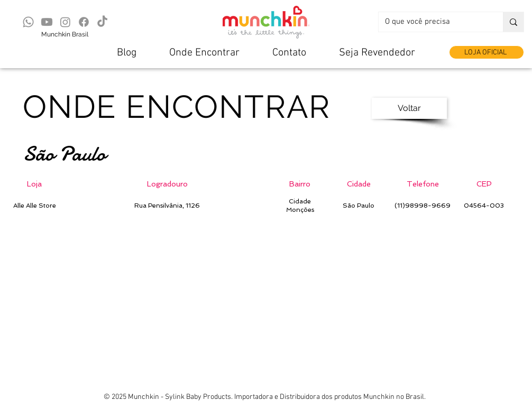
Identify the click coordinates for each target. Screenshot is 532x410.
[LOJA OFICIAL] (487, 52)
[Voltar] (409, 108)
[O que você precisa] (433, 22)
